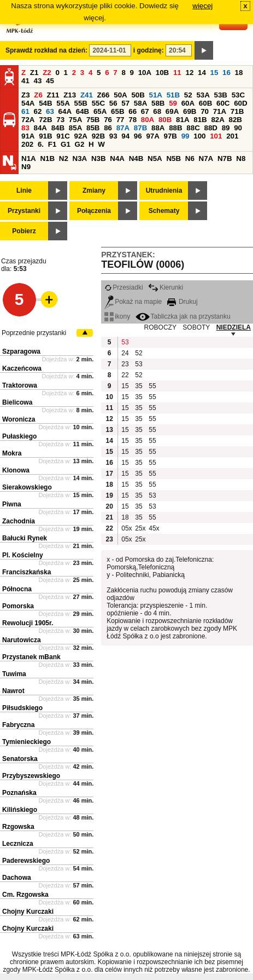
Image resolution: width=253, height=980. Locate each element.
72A (28, 120)
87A (123, 128)
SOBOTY (196, 327)
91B (45, 136)
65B (117, 111)
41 (25, 81)
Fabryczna (18, 725)
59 (173, 103)
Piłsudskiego (22, 708)
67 (145, 111)
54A (28, 103)
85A (75, 128)
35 (139, 386)
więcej (202, 6)
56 (113, 103)
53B (221, 95)
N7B (225, 158)
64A (65, 111)
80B (165, 120)
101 (216, 136)
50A (120, 95)
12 (189, 73)
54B (45, 103)
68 (157, 111)
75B (93, 120)
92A (80, 136)
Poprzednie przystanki (34, 333)
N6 (190, 158)
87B (140, 128)
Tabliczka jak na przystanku (183, 316)
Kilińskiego (20, 810)
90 (238, 128)
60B (205, 103)
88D (210, 128)
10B (162, 73)
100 (199, 136)
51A (156, 95)
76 (108, 120)
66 (133, 111)
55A (63, 103)
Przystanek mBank (31, 657)
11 (177, 73)
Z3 (26, 95)
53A (203, 95)
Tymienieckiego (27, 742)
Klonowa (16, 470)
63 (50, 111)
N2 (64, 158)
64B (83, 111)
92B (98, 136)
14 (202, 73)
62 (38, 111)
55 (152, 386)
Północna (17, 589)
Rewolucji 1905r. (28, 623)
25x (140, 528)
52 (188, 95)
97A (152, 136)
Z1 (34, 73)
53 (125, 342)
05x (126, 528)
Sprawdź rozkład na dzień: (46, 50)
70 (205, 111)
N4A (117, 158)
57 (125, 103)
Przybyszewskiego (31, 776)
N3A (80, 158)
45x (154, 528)
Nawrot (13, 691)
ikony (117, 316)
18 (239, 73)
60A (188, 103)
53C (238, 95)
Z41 (87, 95)
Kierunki (166, 287)
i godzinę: (149, 50)
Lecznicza (18, 844)
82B (236, 120)
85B (93, 128)
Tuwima (14, 674)
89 (226, 128)
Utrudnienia (164, 191)
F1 (52, 144)
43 (38, 81)
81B (200, 120)
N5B (173, 158)
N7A (206, 158)
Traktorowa (20, 385)
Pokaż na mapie (133, 302)
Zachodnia (19, 521)
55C (98, 103)
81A (183, 120)
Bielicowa (17, 402)
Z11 (53, 95)
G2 (80, 144)
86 (108, 128)
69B (190, 111)
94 (125, 136)
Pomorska (18, 606)
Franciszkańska (27, 572)
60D (240, 103)
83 (25, 128)
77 (120, 120)
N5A (155, 158)
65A (100, 111)
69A (172, 111)
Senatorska (20, 759)
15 (214, 73)
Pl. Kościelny (23, 555)
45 (50, 81)
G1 (66, 144)
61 (25, 111)
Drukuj (183, 302)
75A (75, 120)
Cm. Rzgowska (25, 895)
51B (173, 95)
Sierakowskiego (27, 487)
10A (145, 73)
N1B (47, 158)
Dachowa (17, 878)
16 (226, 73)
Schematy (164, 211)
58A (140, 103)
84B (58, 128)
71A (220, 111)
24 (125, 353)
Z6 (38, 95)
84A (40, 128)
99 (186, 136)
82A (217, 120)
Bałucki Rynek (25, 538)
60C (223, 103)
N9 (26, 167)
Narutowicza (22, 640)
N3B (99, 158)
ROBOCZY (160, 327)
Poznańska (19, 793)
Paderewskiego (26, 861)
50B (138, 95)
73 (60, 120)
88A (158, 128)
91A (28, 136)
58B (158, 103)
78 (133, 120)
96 (138, 136)
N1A (29, 158)
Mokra (12, 453)
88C (193, 128)
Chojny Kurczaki (28, 912)
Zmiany (94, 191)
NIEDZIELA (234, 327)
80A (148, 120)
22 (125, 375)
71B (237, 111)
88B (175, 128)
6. (41, 144)
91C (63, 136)
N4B (136, 158)
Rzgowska (18, 827)
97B (170, 136)
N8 (241, 158)
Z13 (70, 95)
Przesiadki (123, 287)
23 (125, 364)
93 (113, 136)
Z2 (47, 73)
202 (27, 144)
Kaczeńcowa (22, 368)
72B (45, 120)
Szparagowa (21, 351)
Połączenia (94, 211)
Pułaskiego (19, 436)
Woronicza (19, 419)
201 (232, 136)
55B (80, 103)
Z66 (104, 95)
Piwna (12, 504)
